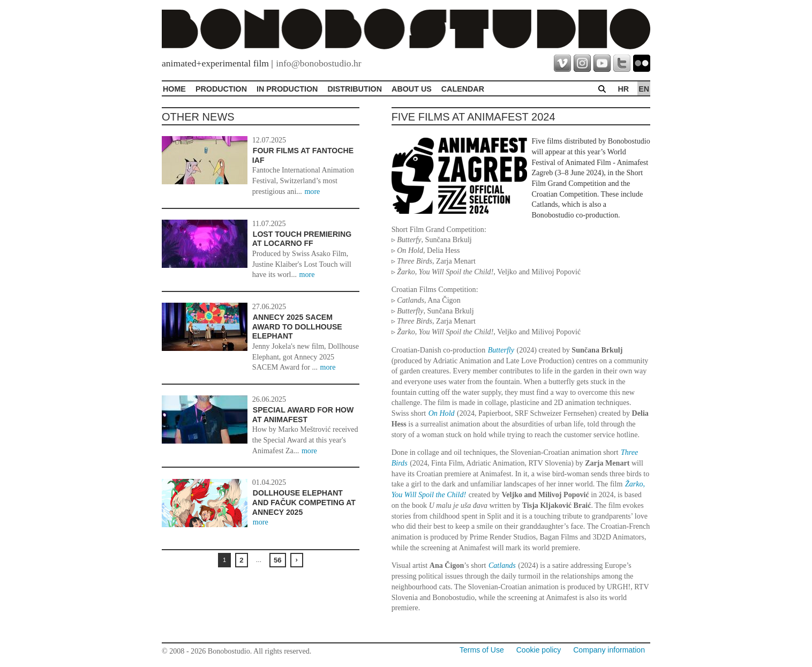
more (312, 191)
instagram (582, 63)
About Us (412, 89)
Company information (609, 650)
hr (623, 89)
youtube (602, 63)
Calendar (463, 89)
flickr (642, 63)
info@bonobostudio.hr (318, 63)
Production (221, 89)
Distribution (355, 89)
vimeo (562, 63)
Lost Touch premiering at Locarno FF (302, 239)
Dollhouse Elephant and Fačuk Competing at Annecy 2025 (304, 502)
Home (174, 89)
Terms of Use (482, 650)
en (644, 89)
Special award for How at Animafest (303, 415)
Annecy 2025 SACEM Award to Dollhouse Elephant (297, 327)
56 (278, 560)
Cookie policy (539, 650)
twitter (622, 63)
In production (287, 89)
